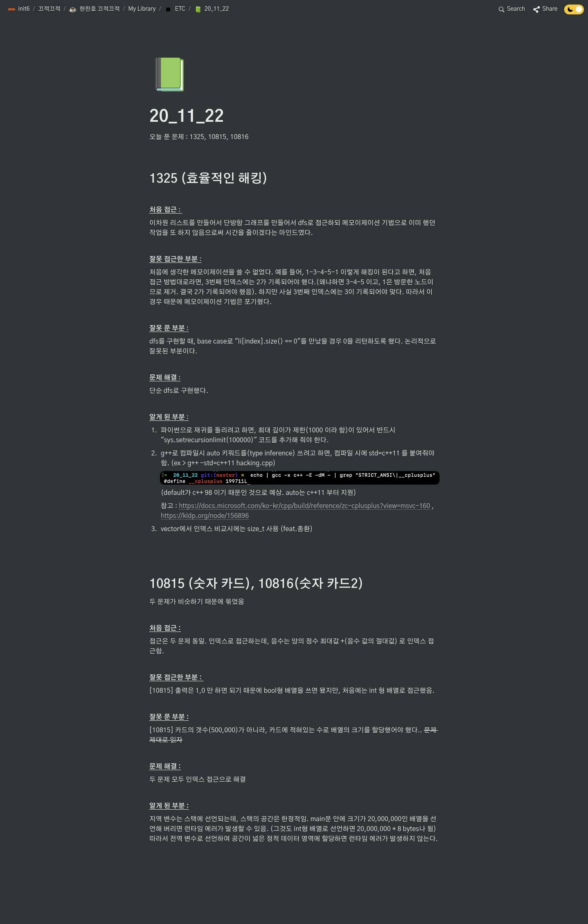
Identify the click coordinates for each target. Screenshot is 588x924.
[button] (19, 9)
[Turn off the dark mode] (574, 12)
